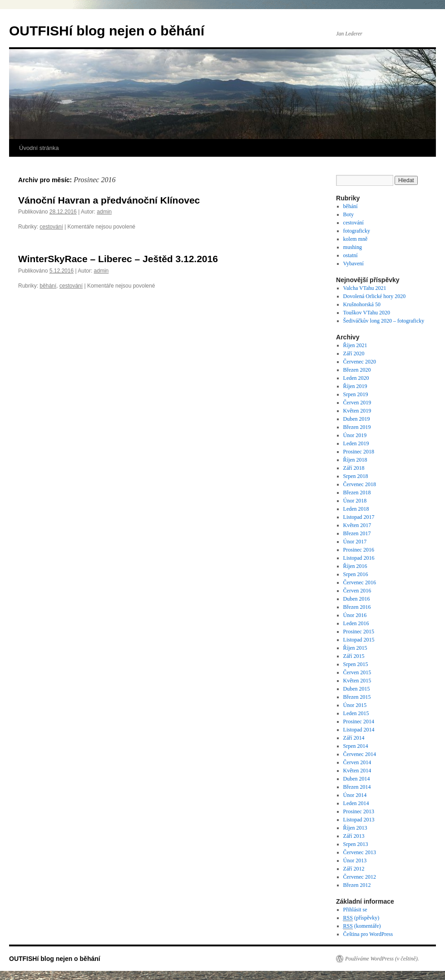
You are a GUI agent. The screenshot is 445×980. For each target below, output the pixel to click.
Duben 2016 (357, 599)
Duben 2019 (357, 419)
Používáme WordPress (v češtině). (382, 959)
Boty (349, 214)
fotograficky (357, 231)
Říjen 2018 (355, 460)
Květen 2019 (357, 411)
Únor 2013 (355, 861)
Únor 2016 (355, 615)
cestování (51, 227)
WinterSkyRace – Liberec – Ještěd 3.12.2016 (118, 259)
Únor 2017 (355, 542)
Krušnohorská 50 (362, 304)
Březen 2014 (357, 787)
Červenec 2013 (360, 852)
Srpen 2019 (356, 394)
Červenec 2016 (360, 582)
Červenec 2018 (360, 484)
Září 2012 (354, 869)
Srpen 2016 (356, 574)
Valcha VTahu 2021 (365, 288)
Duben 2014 (357, 779)
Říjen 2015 (355, 648)
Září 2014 (354, 738)
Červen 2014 (357, 762)
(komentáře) (362, 926)
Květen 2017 (357, 525)
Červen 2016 (357, 591)
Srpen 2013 (356, 844)
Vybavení (354, 264)
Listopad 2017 (359, 517)
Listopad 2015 (359, 640)
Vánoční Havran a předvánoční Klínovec (109, 200)
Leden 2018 (356, 509)
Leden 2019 (356, 443)
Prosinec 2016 (359, 550)
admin (104, 212)
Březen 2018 (357, 492)
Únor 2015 (355, 705)
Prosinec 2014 (359, 721)
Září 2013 (354, 836)
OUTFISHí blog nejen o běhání (107, 31)
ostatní (351, 255)
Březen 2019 (357, 427)
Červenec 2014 (360, 754)
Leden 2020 (356, 378)
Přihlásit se (355, 910)
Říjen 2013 (355, 828)
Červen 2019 (357, 403)
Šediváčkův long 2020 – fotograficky (384, 321)
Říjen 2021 (355, 345)
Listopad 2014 (359, 730)
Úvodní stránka (39, 148)
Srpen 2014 (356, 746)
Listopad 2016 (359, 558)
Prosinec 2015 (359, 632)
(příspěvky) (361, 918)
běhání (48, 286)
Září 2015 (354, 656)
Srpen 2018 (356, 476)
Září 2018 (354, 468)
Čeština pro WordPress (368, 934)
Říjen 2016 (355, 566)
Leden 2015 (356, 713)
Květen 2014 (357, 771)
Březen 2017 (357, 533)
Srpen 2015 (356, 664)
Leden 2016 (356, 623)
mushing (353, 247)
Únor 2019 (355, 435)
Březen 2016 (357, 607)
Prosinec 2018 (359, 452)
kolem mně (356, 239)
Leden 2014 (356, 803)
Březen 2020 (357, 370)
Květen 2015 (357, 681)
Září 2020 (354, 353)
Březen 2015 (357, 697)
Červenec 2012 (360, 877)
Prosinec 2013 (359, 811)
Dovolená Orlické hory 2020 (375, 296)
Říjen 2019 (355, 386)
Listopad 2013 (359, 820)
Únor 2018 (355, 501)
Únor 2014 (355, 795)
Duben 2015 (357, 689)
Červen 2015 (357, 672)
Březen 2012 (357, 885)
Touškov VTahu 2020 (367, 313)
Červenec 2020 (360, 362)
